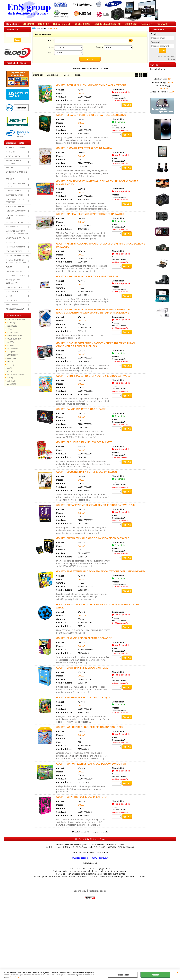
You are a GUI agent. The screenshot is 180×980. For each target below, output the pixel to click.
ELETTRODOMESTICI (14, 198)
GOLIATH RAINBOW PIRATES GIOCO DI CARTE (81, 412)
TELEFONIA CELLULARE (15, 279)
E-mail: (154, 37)
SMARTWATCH (12, 295)
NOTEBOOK (11, 245)
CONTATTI (162, 26)
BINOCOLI (10, 171)
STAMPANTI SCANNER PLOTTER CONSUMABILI (16, 264)
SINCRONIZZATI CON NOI (108, 26)
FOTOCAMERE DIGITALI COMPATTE (15, 204)
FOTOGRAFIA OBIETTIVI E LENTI (16, 219)
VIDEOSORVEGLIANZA (15, 312)
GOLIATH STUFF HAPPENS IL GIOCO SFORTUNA (82, 671)
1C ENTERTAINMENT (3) (16, 322)
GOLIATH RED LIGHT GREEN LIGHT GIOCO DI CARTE (84, 445)
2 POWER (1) (11, 326)
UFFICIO (9, 299)
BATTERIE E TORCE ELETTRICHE (13, 165)
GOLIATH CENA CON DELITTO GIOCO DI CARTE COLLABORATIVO (91, 118)
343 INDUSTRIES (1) (14, 335)
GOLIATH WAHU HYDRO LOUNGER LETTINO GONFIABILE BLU (90, 730)
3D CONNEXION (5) (14, 339)
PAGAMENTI (147, 26)
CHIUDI (178, 972)
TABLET (9, 270)
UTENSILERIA (11, 303)
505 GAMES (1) (13, 351)
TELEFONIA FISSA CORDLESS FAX (13, 284)
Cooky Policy (14, 977)
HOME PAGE (12, 26)
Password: (155, 45)
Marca (51, 50)
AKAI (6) (10, 381)
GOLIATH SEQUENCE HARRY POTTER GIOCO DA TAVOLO (87, 475)
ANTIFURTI (10, 155)
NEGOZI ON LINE (62, 26)
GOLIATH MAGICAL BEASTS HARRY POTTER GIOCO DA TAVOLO (90, 217)
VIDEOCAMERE (12, 307)
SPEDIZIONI (131, 26)
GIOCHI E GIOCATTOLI (15, 225)
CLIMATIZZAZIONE (13, 193)
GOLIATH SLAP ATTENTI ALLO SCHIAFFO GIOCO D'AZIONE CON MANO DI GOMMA (101, 574)
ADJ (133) (10, 368)
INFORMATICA (12, 230)
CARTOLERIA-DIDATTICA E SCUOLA (16, 176)
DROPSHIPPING (82, 26)
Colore (51, 55)
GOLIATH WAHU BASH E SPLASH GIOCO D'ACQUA (83, 700)
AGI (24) (10, 374)
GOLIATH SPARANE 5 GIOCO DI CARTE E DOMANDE (84, 641)
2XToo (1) (10, 332)
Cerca (51, 44)
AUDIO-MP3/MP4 (13, 159)
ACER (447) (11, 355)
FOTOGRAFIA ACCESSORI (16, 214)
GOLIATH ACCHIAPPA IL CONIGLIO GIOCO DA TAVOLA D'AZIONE (91, 88)
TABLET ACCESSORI (14, 274)
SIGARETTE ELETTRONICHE (17, 258)
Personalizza (123, 975)
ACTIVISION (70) (13, 358)
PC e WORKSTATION (14, 254)
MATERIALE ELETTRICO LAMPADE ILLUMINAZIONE (17, 235)
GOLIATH (82, 96)
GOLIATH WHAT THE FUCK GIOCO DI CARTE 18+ (82, 800)
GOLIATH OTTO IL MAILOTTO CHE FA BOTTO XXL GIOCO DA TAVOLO (93, 379)
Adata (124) (11, 361)
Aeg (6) (9, 371)
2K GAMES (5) (12, 329)
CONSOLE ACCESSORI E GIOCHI (15, 188)
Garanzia (100, 50)
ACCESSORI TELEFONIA (15, 150)
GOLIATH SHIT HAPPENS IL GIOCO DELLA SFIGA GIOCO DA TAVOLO (93, 541)
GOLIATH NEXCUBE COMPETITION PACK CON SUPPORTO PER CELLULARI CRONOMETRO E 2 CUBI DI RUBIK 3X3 (96, 348)
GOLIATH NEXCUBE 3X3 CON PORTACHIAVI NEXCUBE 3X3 (87, 279)
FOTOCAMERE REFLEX (15, 209)
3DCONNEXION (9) (14, 342)
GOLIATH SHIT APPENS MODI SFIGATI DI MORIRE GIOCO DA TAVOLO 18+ (96, 508)
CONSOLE (10, 182)
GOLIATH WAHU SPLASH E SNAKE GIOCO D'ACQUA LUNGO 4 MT (91, 767)
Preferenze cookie (98, 894)
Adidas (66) (11, 364)
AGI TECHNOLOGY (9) (15, 377)
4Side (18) (11, 348)
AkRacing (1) (11, 384)
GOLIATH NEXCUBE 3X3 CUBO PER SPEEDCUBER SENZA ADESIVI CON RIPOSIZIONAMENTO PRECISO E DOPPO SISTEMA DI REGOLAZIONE (93, 314)
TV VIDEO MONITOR (14, 290)
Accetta (155, 975)
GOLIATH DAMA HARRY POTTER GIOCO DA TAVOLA (84, 151)
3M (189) (10, 345)
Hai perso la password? (166, 59)
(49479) (12, 387)
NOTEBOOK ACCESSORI (15, 250)
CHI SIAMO (28, 26)
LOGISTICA (44, 26)
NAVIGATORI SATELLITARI (16, 241)
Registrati (171, 62)
